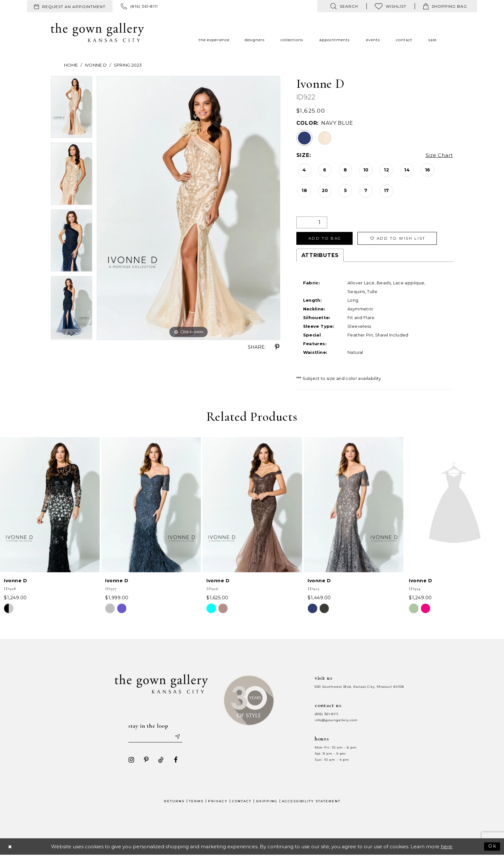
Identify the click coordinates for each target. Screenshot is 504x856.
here (446, 848)
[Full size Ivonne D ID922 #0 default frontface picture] (189, 208)
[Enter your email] (155, 738)
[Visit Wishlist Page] (391, 6)
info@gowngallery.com (336, 721)
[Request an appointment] (70, 6)
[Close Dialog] (10, 848)
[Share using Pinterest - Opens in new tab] (277, 347)
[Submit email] (178, 738)
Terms (196, 802)
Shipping (267, 802)
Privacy (218, 802)
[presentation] (50, 506)
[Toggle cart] (445, 6)
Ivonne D (96, 65)
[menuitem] (70, 6)
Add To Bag (326, 239)
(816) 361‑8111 (327, 715)
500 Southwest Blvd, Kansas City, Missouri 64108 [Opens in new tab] (359, 688)
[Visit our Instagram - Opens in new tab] (130, 761)
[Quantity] (312, 222)
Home (71, 65)
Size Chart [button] (439, 156)
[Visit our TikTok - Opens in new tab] (160, 761)
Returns (174, 802)
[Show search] (344, 6)
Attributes (320, 256)
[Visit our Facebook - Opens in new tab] (175, 761)
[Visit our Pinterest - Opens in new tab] (145, 761)
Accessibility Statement (311, 802)
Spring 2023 (128, 65)
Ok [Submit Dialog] (492, 847)
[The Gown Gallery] (97, 32)
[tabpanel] (72, 109)
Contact (242, 802)
